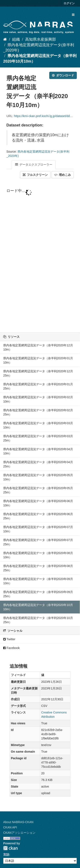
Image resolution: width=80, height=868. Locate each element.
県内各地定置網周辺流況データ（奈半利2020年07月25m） (38, 542)
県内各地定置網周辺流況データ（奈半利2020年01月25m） (38, 386)
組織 (16, 39)
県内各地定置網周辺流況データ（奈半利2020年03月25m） (38, 438)
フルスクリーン (35, 175)
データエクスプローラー (34, 165)
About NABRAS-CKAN (18, 822)
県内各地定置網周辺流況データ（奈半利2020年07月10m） (38, 529)
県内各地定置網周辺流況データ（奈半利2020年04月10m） (38, 451)
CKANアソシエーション (19, 833)
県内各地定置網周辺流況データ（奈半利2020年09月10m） (38, 581)
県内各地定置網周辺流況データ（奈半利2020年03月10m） (38, 425)
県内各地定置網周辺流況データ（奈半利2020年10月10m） (38, 607)
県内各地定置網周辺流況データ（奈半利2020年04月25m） (38, 464)
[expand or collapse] (73, 15)
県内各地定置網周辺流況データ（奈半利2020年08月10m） (38, 555)
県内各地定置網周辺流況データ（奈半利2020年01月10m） (38, 360)
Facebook (11, 648)
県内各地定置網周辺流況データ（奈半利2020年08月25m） (38, 568)
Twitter (9, 639)
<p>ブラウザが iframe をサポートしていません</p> (40, 256)
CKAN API (10, 827)
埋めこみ (63, 175)
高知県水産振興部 (41, 39)
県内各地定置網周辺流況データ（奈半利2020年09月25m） (38, 594)
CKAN (10, 848)
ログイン (69, 3)
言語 (6, 855)
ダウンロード (63, 75)
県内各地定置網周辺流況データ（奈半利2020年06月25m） (38, 516)
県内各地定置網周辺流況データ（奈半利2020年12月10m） (38, 347)
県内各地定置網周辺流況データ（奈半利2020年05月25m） (38, 490)
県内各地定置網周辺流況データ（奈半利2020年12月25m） (38, 373)
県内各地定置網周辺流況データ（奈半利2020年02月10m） (38, 399)
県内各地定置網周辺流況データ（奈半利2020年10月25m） (38, 620)
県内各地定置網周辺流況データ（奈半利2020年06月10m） (38, 503)
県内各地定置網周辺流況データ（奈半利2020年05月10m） (38, 477)
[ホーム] (5, 39)
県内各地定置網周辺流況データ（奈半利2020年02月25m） (38, 412)
